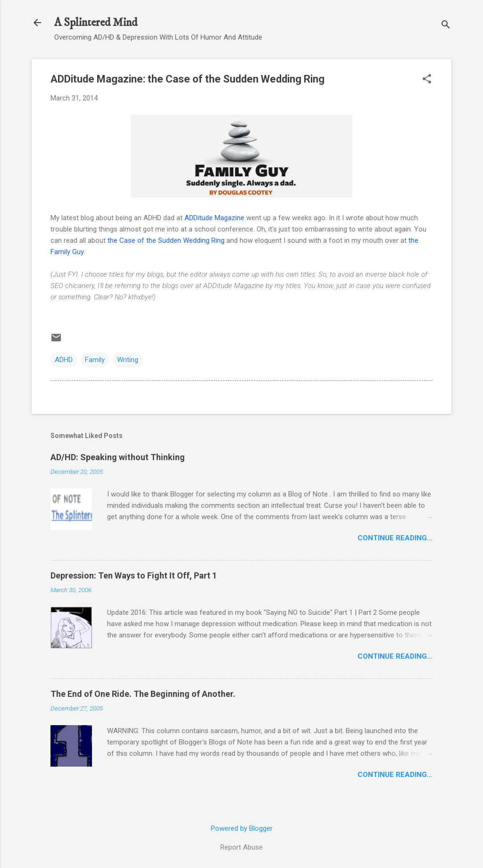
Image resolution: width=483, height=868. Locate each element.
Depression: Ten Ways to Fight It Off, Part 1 (134, 575)
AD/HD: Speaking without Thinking (118, 457)
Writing (128, 360)
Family (95, 360)
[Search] (446, 26)
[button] (427, 80)
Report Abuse (241, 847)
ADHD (64, 360)
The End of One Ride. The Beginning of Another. (143, 694)
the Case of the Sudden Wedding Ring (166, 240)
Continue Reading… (395, 538)
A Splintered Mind (96, 23)
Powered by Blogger (242, 828)
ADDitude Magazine (214, 218)
